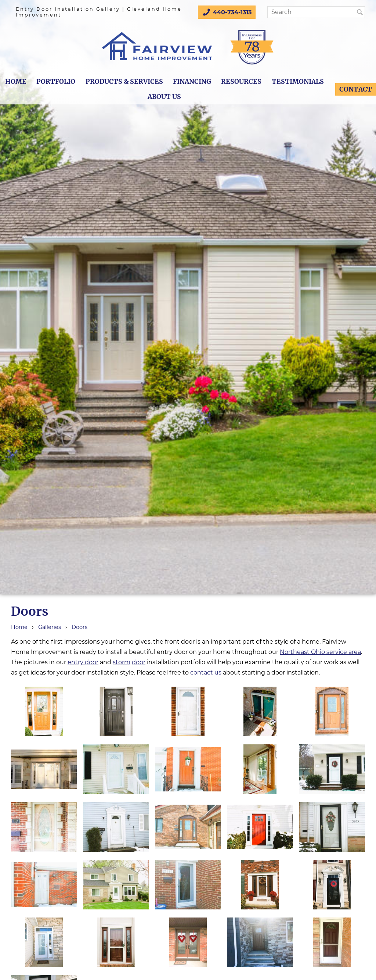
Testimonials (298, 82)
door (139, 662)
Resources (241, 82)
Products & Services (124, 82)
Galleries (50, 627)
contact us (206, 673)
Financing (192, 82)
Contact (356, 89)
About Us (164, 97)
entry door (83, 662)
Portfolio (56, 82)
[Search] (314, 12)
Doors (79, 627)
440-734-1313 (227, 12)
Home (16, 82)
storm (122, 662)
